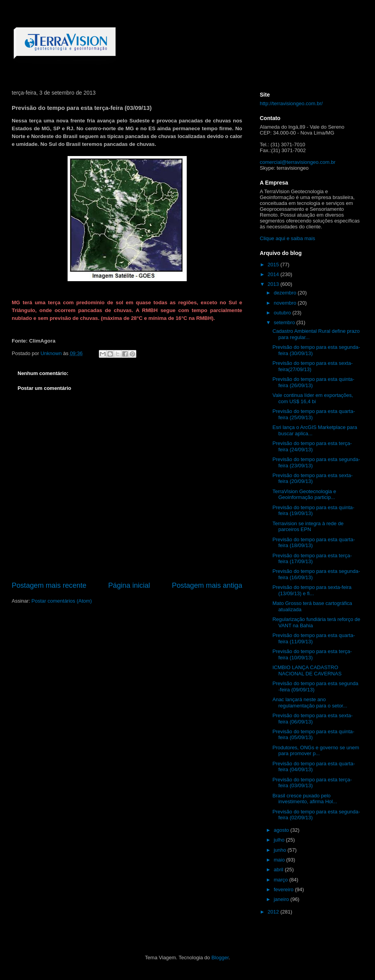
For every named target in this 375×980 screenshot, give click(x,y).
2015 (274, 265)
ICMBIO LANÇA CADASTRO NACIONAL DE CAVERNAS (307, 670)
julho (280, 840)
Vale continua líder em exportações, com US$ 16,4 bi (312, 398)
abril (279, 870)
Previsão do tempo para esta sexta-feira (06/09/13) (312, 719)
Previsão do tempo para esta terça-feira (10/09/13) (312, 654)
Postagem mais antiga (207, 585)
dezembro (286, 293)
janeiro (282, 899)
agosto (282, 830)
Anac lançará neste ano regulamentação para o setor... (310, 703)
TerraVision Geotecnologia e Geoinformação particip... (304, 494)
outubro (283, 313)
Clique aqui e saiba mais (287, 238)
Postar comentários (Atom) (62, 601)
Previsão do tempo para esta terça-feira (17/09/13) (312, 559)
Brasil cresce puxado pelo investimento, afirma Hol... (304, 799)
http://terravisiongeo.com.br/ (291, 103)
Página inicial (129, 585)
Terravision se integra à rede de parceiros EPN (308, 527)
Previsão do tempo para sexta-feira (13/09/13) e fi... (312, 590)
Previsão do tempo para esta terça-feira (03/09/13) (312, 783)
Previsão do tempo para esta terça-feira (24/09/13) (312, 446)
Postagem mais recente (49, 585)
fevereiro (284, 889)
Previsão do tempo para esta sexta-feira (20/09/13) (312, 478)
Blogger (220, 958)
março (282, 880)
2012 (274, 912)
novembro (286, 303)
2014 (274, 274)
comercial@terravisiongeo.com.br (298, 162)
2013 (274, 284)
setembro (285, 322)
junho (281, 850)
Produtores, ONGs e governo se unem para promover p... (316, 751)
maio (280, 860)
